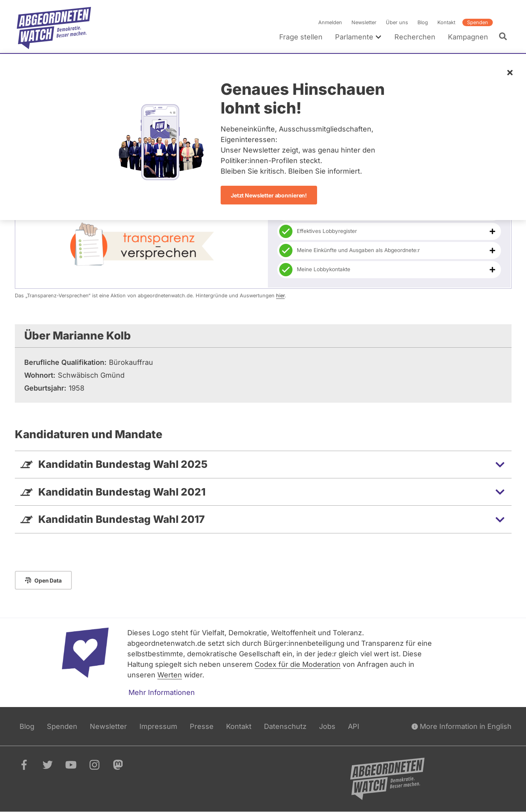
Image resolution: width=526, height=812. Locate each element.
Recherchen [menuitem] (415, 37)
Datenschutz (285, 726)
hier (280, 296)
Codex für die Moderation (298, 664)
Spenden (477, 22)
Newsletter (364, 22)
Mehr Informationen (162, 692)
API (354, 726)
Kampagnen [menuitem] (468, 37)
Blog (422, 22)
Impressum (158, 726)
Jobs (327, 726)
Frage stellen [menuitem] (300, 37)
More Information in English (462, 726)
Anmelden (330, 22)
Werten (170, 675)
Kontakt (446, 22)
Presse (202, 726)
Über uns (397, 22)
